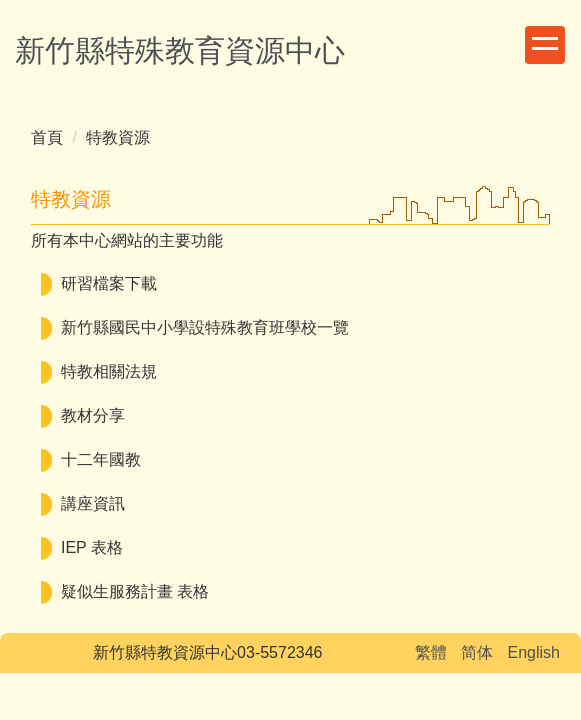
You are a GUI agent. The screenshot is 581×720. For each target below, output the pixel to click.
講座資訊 (93, 503)
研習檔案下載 (109, 283)
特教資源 (118, 137)
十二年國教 (101, 459)
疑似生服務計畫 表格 (135, 591)
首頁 (47, 137)
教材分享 (93, 415)
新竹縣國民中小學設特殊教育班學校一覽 (205, 327)
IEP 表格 (92, 547)
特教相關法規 (109, 371)
